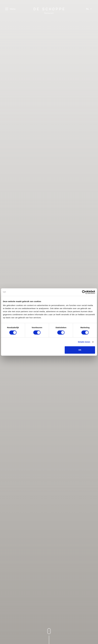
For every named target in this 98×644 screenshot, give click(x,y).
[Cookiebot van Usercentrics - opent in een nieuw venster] (84, 292)
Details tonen (84, 342)
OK (80, 350)
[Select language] (89, 9)
